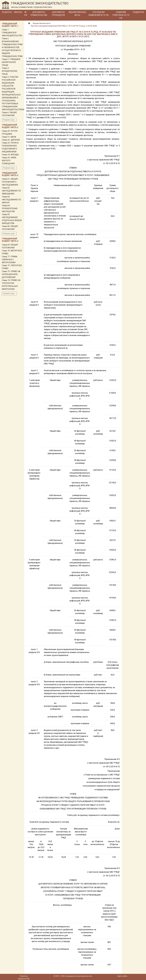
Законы (18, 12)
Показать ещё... (9, 120)
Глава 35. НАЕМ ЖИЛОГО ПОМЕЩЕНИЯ (9, 161)
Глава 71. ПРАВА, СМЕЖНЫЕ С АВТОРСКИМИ (10, 260)
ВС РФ (26, 14)
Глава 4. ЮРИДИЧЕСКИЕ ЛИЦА (10, 71)
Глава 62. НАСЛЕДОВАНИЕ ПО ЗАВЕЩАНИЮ (11, 191)
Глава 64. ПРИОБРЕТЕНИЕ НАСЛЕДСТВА (10, 208)
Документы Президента (58, 14)
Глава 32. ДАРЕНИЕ (11, 140)
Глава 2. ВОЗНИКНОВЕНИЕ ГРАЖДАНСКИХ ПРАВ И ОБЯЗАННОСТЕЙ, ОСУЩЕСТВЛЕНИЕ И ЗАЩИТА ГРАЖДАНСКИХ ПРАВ (12, 47)
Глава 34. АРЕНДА (10, 155)
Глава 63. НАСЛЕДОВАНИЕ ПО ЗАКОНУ (11, 200)
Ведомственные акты (77, 14)
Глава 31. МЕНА (9, 137)
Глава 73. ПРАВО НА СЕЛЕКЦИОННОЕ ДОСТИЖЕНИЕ (11, 274)
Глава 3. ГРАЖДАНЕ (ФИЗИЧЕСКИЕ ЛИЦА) (11, 62)
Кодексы (7, 12)
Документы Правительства (39, 14)
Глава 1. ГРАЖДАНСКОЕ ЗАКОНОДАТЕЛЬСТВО (12, 33)
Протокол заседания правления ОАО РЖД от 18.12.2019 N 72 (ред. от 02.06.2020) (64, 26)
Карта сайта (122, 976)
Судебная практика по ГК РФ (121, 15)
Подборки (138, 12)
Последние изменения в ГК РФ (99, 14)
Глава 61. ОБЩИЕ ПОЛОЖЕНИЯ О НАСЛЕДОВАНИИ (10, 182)
